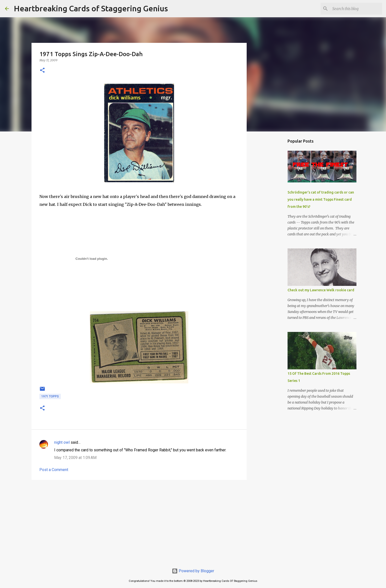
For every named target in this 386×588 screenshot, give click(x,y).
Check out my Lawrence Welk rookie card (321, 290)
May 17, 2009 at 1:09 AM (75, 458)
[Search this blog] (356, 9)
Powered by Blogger (193, 571)
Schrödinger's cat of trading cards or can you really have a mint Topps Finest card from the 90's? (321, 199)
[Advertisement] (139, 522)
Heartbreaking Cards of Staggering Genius (91, 8)
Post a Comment (54, 470)
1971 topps (50, 396)
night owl (62, 442)
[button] (42, 71)
